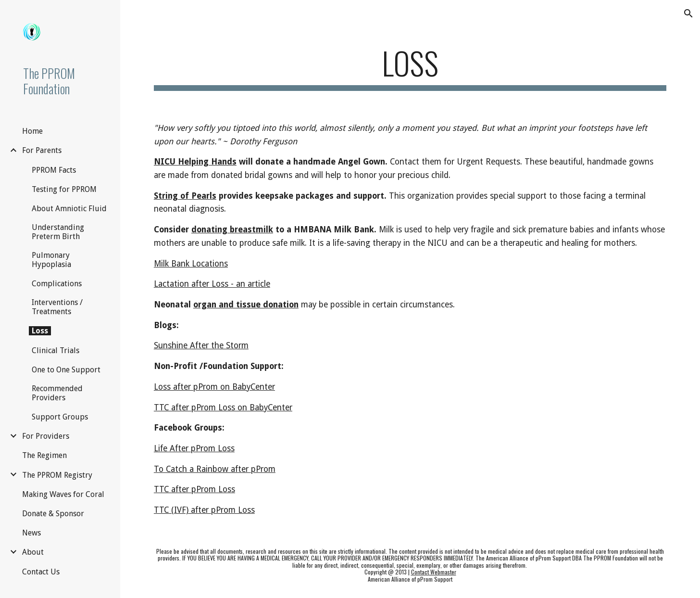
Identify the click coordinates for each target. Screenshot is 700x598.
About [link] (33, 552)
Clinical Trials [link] (56, 350)
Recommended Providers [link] (57, 393)
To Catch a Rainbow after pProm (215, 469)
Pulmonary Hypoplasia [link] (51, 260)
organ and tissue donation (246, 305)
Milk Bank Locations (191, 264)
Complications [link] (57, 284)
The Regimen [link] (44, 455)
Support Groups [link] (60, 417)
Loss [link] (40, 331)
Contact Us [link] (41, 572)
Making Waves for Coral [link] (63, 494)
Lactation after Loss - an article (212, 284)
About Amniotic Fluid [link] (69, 209)
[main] (410, 68)
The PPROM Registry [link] (57, 475)
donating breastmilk (232, 229)
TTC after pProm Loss (194, 489)
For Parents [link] (42, 150)
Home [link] (32, 131)
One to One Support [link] (66, 370)
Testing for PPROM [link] (64, 189)
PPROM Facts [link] (54, 170)
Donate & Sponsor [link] (53, 514)
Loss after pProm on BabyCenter (214, 387)
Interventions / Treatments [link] (57, 307)
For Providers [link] (46, 436)
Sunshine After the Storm (201, 345)
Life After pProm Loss (194, 448)
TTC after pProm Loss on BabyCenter (223, 407)
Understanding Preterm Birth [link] (58, 232)
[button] (688, 13)
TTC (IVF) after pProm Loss (204, 510)
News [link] (31, 533)
